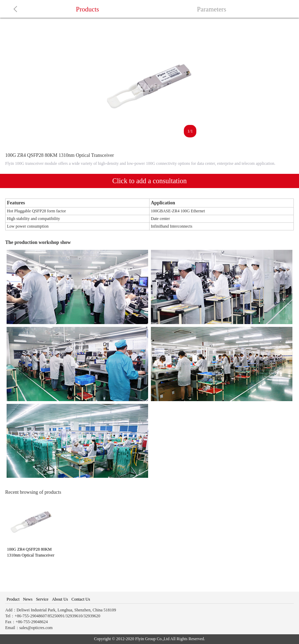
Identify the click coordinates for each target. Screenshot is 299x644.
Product (13, 599)
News (28, 599)
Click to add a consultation (149, 181)
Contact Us (81, 599)
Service (42, 599)
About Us (60, 599)
